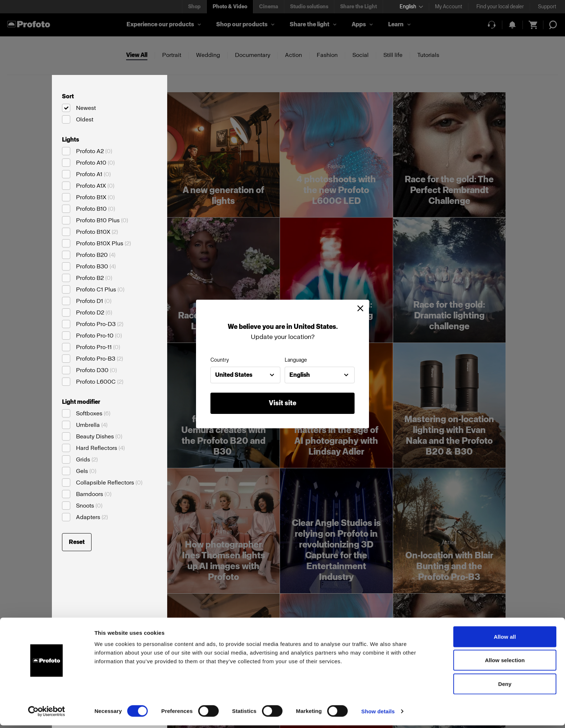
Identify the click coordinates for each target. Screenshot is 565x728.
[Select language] (411, 7)
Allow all (505, 639)
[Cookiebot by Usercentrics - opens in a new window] (47, 714)
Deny (505, 686)
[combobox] (245, 375)
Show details (378, 714)
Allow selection (505, 663)
